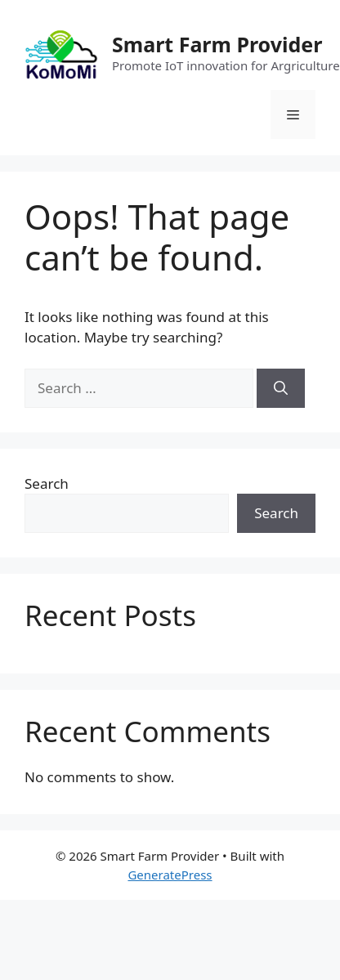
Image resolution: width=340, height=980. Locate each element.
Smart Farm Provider (217, 44)
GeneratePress (170, 875)
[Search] (281, 388)
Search (47, 483)
